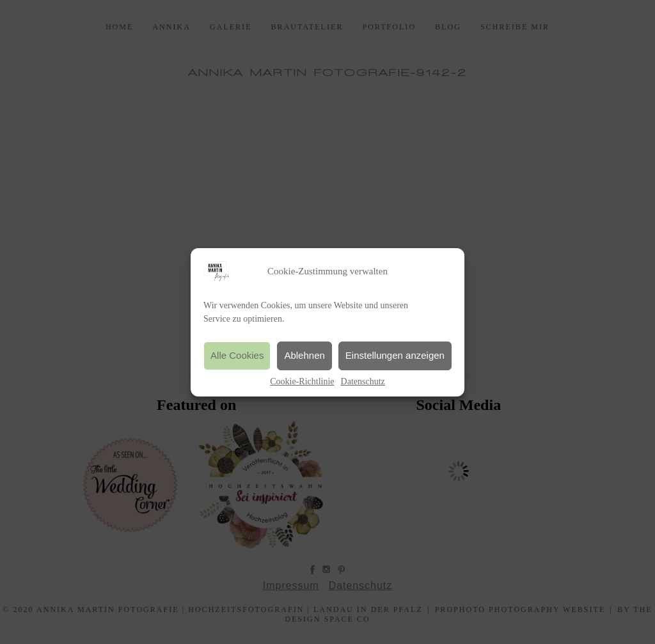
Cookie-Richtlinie (302, 381)
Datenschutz (363, 381)
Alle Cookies (237, 355)
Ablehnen (304, 355)
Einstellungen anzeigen (395, 355)
